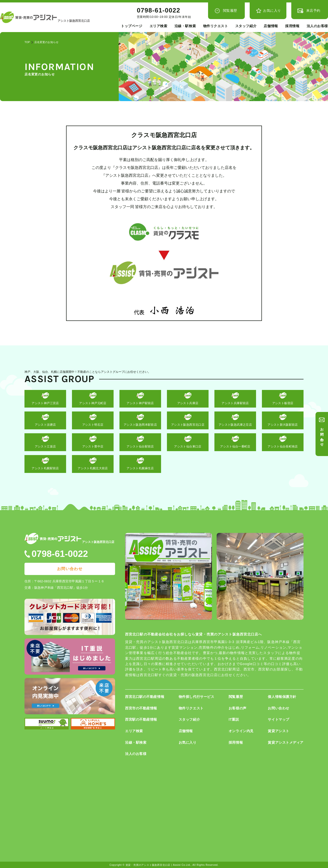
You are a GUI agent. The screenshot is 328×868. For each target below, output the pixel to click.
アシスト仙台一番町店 (235, 446)
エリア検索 (158, 26)
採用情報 (292, 26)
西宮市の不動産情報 (141, 708)
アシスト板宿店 (283, 403)
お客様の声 (238, 708)
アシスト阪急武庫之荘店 (235, 425)
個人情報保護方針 (282, 697)
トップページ (132, 26)
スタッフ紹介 (246, 26)
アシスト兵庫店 (188, 403)
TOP (27, 42)
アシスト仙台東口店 (188, 446)
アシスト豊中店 (93, 446)
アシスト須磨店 (45, 425)
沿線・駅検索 (185, 26)
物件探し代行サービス (197, 697)
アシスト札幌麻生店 (140, 468)
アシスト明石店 (93, 425)
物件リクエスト (216, 26)
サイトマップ (278, 719)
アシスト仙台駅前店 (140, 446)
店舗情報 (271, 26)
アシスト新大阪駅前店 (283, 425)
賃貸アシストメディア (286, 742)
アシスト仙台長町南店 (283, 446)
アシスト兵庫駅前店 (235, 403)
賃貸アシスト (278, 731)
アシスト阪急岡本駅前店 (140, 425)
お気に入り (272, 11)
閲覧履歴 (230, 11)
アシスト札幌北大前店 (93, 468)
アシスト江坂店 (45, 446)
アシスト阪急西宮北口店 (188, 425)
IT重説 (234, 719)
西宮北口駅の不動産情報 (145, 697)
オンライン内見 (241, 731)
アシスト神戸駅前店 (140, 403)
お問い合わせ (322, 435)
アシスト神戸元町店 (93, 403)
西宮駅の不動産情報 (141, 719)
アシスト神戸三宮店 (45, 403)
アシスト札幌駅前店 (45, 468)
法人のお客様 (317, 26)
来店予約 (313, 11)
